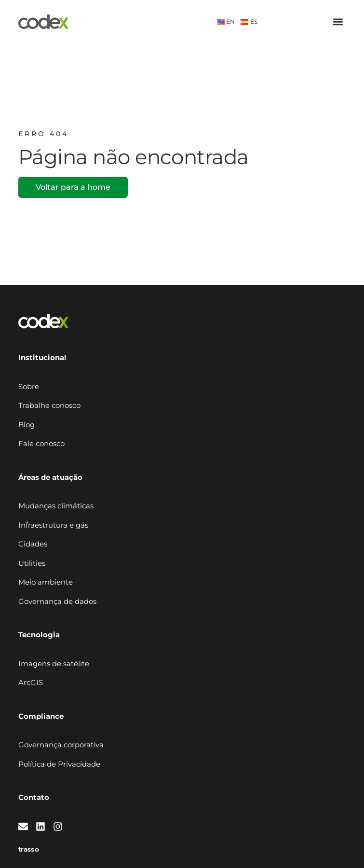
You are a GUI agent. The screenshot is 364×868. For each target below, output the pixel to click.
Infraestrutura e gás (53, 525)
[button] (338, 22)
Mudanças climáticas (56, 506)
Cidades (33, 544)
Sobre (29, 386)
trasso (29, 849)
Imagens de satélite (54, 664)
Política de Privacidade (59, 764)
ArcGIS (31, 682)
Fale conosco (41, 443)
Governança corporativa (61, 745)
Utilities (32, 563)
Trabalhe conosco (49, 405)
